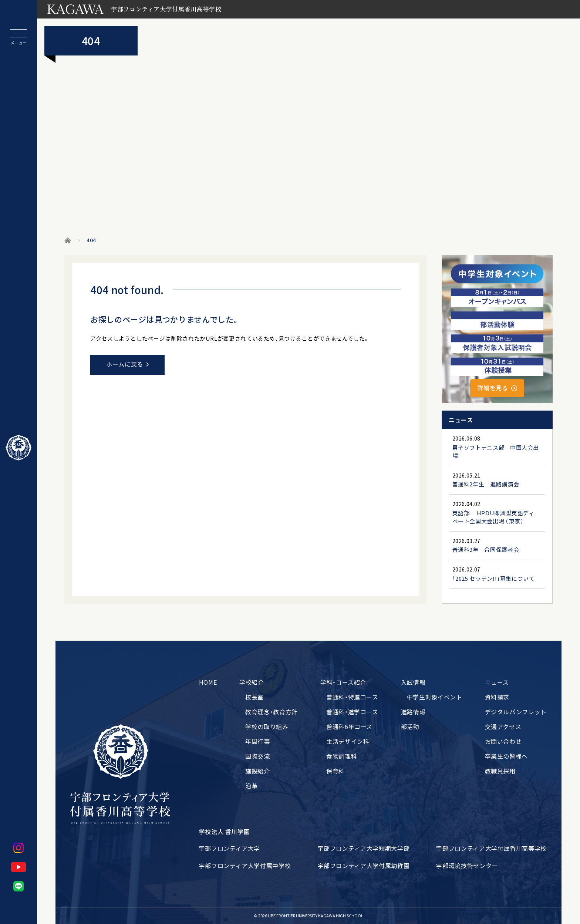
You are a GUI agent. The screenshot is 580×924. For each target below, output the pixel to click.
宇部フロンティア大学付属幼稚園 (364, 866)
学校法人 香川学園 (225, 832)
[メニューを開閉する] (18, 37)
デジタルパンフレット (516, 712)
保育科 (335, 771)
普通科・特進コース (352, 697)
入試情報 (413, 682)
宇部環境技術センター (467, 866)
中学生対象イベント (435, 697)
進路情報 (413, 712)
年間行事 (258, 741)
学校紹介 (252, 682)
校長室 (254, 697)
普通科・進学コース (352, 712)
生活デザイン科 (348, 741)
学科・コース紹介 (343, 682)
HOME (208, 682)
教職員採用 (500, 771)
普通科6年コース (349, 726)
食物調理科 (342, 756)
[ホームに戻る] (18, 448)
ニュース (497, 682)
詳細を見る (493, 388)
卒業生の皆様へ (506, 756)
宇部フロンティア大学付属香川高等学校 (491, 848)
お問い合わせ (503, 741)
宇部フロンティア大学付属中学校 (245, 866)
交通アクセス (503, 726)
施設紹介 (258, 771)
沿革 (251, 786)
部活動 (410, 726)
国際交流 (258, 756)
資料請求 (497, 697)
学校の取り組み (267, 726)
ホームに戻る (125, 364)
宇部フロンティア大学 (230, 848)
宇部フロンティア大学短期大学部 (364, 848)
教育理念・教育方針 (272, 712)
